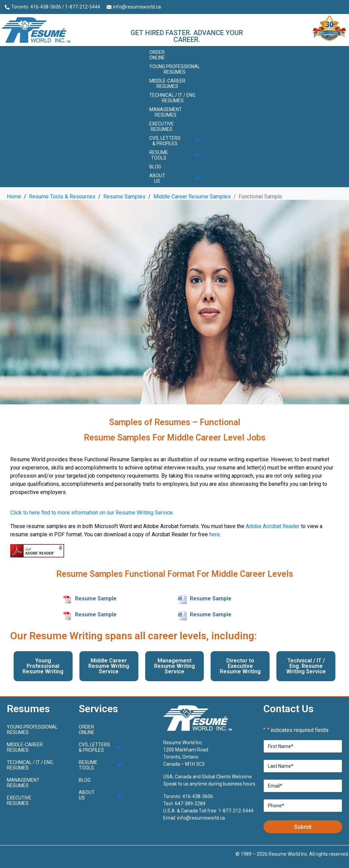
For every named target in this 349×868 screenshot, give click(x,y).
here (215, 534)
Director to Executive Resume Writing (240, 666)
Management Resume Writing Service (174, 666)
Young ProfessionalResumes (175, 69)
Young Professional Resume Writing (43, 666)
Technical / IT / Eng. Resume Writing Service (306, 666)
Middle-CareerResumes (167, 84)
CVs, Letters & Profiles (175, 141)
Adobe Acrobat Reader (273, 526)
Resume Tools (175, 155)
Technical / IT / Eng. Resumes (173, 98)
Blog (155, 167)
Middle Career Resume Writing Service (109, 666)
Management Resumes (166, 112)
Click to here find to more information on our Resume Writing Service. (92, 513)
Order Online (157, 55)
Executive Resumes (162, 126)
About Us (175, 178)
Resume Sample (96, 598)
